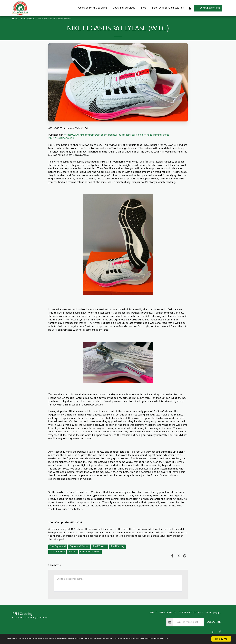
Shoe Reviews (28, 19)
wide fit (73, 552)
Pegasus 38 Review (79, 547)
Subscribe (214, 622)
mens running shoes (90, 552)
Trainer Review (57, 552)
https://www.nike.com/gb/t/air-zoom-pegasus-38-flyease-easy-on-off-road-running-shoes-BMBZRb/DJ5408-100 (109, 137)
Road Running (117, 547)
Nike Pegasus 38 (58, 547)
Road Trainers (100, 547)
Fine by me (221, 636)
